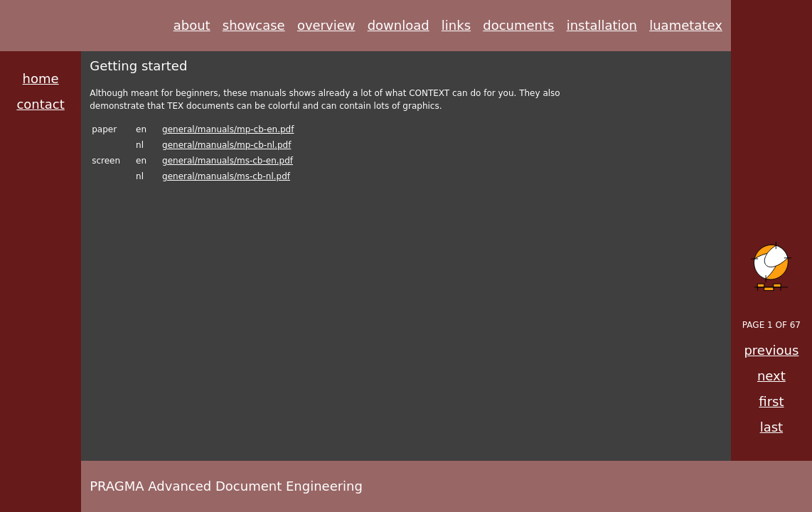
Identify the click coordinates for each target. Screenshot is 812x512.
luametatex (686, 25)
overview (326, 25)
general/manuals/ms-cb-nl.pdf (226, 176)
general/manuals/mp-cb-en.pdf (228, 129)
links (456, 25)
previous (771, 350)
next (771, 376)
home (41, 79)
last (771, 427)
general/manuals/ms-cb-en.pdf (228, 161)
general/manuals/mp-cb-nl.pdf (226, 145)
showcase (254, 25)
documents (518, 25)
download (399, 25)
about (192, 25)
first (771, 401)
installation (602, 25)
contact (40, 104)
